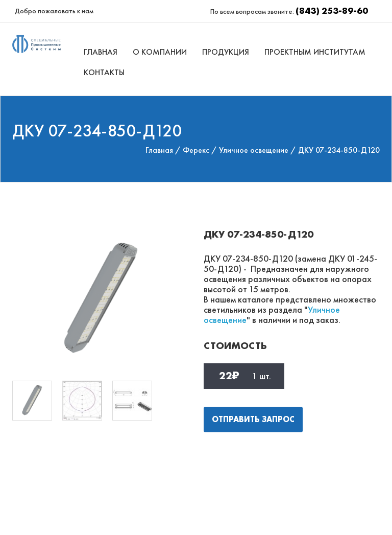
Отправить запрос (253, 419)
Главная (101, 52)
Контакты (104, 72)
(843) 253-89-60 (332, 10)
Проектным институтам (315, 52)
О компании (160, 52)
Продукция (226, 52)
